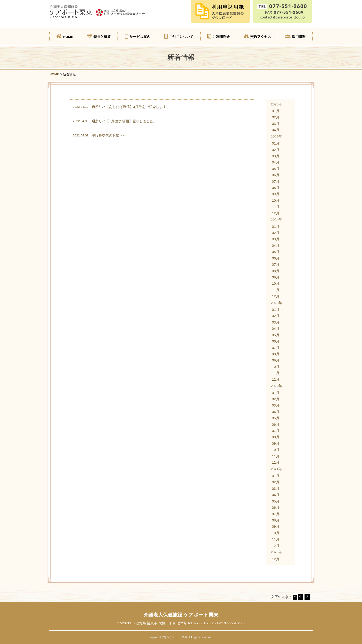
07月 (276, 181)
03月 (276, 124)
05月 (276, 169)
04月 (276, 130)
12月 (276, 213)
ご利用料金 (219, 36)
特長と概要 (99, 36)
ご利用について (179, 36)
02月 (276, 117)
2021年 (276, 469)
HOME (65, 36)
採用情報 (295, 36)
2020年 (276, 552)
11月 (276, 207)
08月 (276, 188)
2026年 (276, 104)
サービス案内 (137, 36)
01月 (276, 111)
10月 (276, 200)
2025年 (276, 137)
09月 (276, 194)
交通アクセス (257, 36)
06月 (276, 175)
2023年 (276, 303)
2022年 (276, 386)
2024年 (276, 220)
